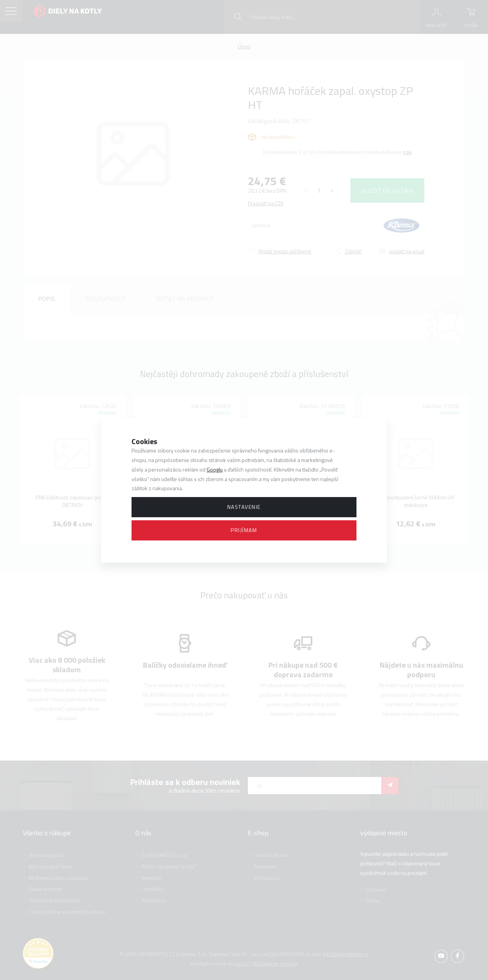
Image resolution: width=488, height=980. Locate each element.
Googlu (215, 469)
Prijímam (244, 530)
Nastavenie (244, 507)
